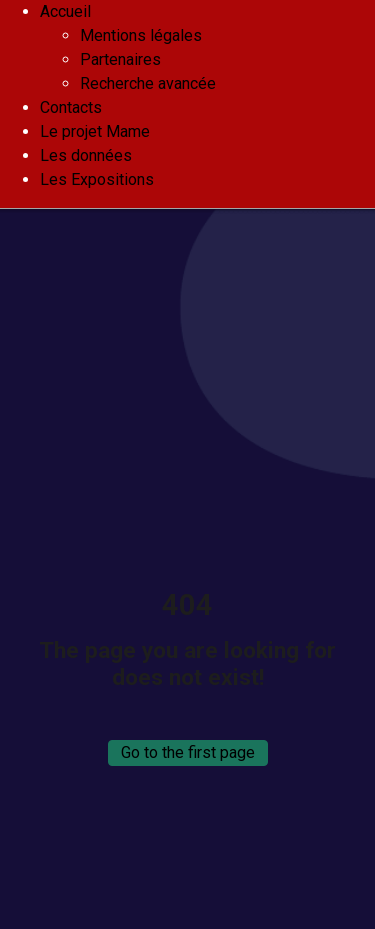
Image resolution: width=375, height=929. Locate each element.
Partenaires (120, 59)
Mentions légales (141, 35)
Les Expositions (97, 179)
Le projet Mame (95, 131)
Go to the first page (188, 752)
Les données (86, 155)
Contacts (71, 107)
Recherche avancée (148, 83)
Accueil (65, 11)
